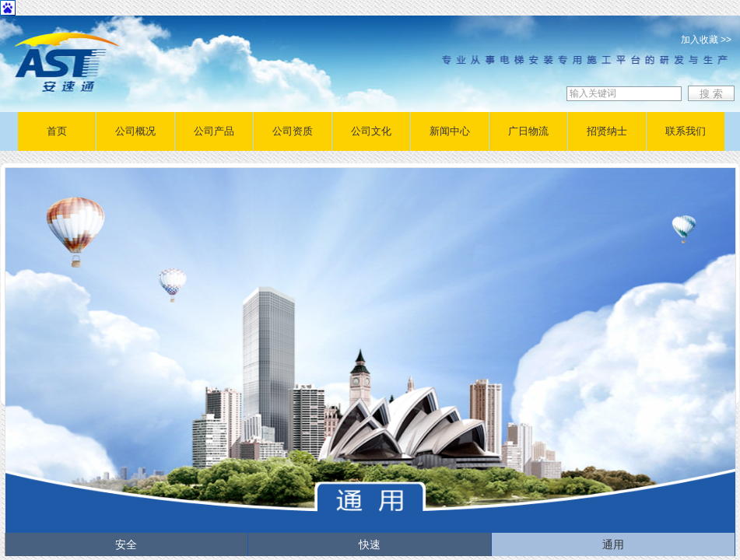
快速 (370, 544)
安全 (126, 544)
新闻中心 (450, 131)
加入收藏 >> (706, 40)
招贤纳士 (607, 131)
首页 (57, 131)
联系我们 (686, 131)
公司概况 (135, 131)
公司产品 (214, 131)
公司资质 (293, 131)
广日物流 (528, 131)
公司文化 (371, 131)
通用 (613, 544)
